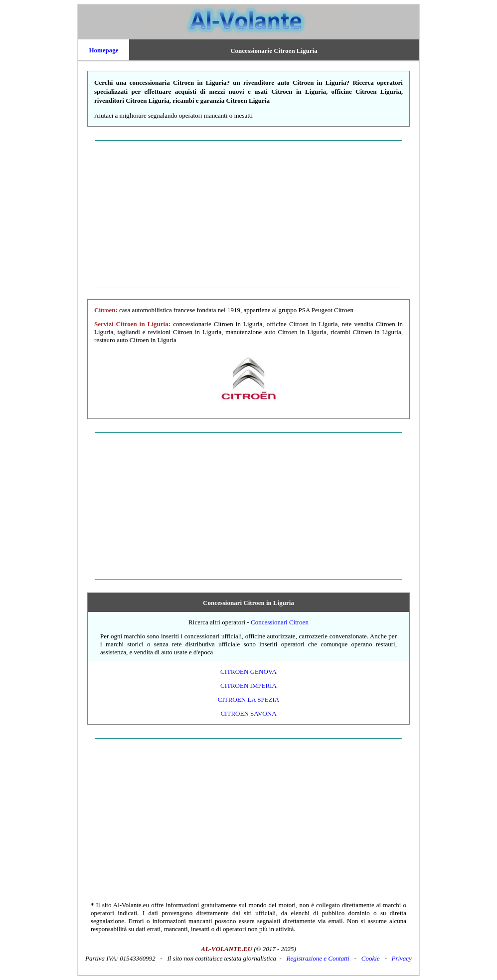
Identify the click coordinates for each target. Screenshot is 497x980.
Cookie (371, 958)
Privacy (401, 958)
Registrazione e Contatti (318, 958)
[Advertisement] (248, 213)
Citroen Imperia (248, 686)
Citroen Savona (248, 713)
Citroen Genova (248, 672)
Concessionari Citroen (280, 622)
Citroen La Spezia (249, 699)
